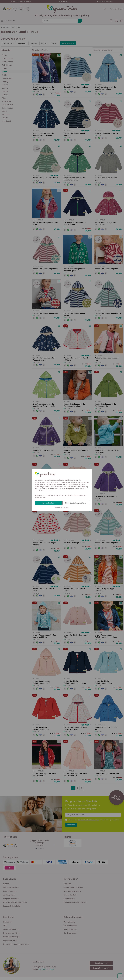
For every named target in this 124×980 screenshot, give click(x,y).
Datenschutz (58, 507)
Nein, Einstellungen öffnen (76, 503)
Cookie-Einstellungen (72, 495)
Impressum (66, 507)
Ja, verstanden (48, 503)
